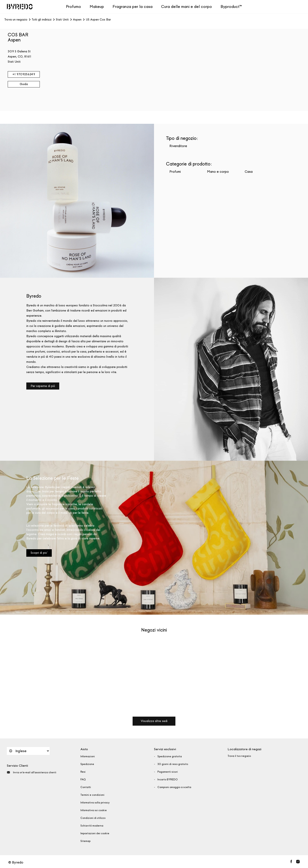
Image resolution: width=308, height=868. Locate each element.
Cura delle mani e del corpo (187, 7)
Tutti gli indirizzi (42, 20)
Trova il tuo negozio (239, 756)
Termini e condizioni (92, 795)
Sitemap (85, 841)
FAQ (83, 779)
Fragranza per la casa (133, 7)
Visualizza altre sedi (154, 721)
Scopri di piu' (39, 553)
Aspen (77, 20)
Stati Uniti (62, 20)
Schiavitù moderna (92, 826)
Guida (24, 84)
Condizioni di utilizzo (93, 818)
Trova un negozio (16, 20)
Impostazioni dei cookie (95, 833)
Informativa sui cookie (94, 810)
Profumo (73, 7)
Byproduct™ (231, 7)
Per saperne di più (43, 386)
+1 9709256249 (24, 74)
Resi (83, 772)
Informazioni (88, 756)
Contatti (86, 787)
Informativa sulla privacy (95, 803)
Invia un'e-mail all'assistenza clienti (32, 772)
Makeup (97, 7)
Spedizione (87, 764)
